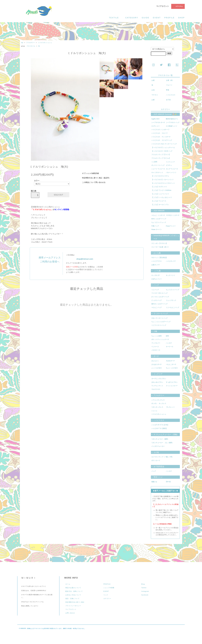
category (132, 18)
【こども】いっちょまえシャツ (162, 197)
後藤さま (154, 482)
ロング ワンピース (172, 169)
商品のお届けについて (73, 588)
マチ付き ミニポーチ (173, 215)
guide (146, 18)
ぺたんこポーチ (171, 364)
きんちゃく (155, 361)
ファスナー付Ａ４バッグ (159, 293)
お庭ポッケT (155, 265)
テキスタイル (31, 46)
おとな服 (157, 253)
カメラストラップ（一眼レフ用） (162, 457)
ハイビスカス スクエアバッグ (162, 140)
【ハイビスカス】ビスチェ (160, 176)
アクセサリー (31, 43)
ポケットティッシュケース (160, 339)
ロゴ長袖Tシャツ (172, 126)
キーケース (170, 347)
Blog (143, 584)
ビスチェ (169, 165)
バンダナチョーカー (158, 446)
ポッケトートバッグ (158, 165)
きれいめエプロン (157, 382)
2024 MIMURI (159, 211)
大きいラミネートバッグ (159, 318)
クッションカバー (172, 386)
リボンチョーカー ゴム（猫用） (162, 443)
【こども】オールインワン (160, 205)
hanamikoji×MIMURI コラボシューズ (166, 237)
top (22, 43)
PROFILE (107, 584)
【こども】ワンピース (159, 201)
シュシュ (154, 411)
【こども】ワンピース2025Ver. (161, 190)
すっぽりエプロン (172, 382)
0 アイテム (178, 6)
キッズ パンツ (171, 275)
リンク (106, 595)
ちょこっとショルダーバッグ (161, 322)
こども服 (157, 271)
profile (170, 18)
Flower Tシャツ (171, 226)
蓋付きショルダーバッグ (159, 304)
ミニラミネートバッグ (159, 325)
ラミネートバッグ (161, 313)
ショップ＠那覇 (109, 588)
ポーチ (156, 356)
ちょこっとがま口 (172, 368)
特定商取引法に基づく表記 (75, 602)
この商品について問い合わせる (94, 182)
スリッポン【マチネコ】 (159, 243)
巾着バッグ (155, 226)
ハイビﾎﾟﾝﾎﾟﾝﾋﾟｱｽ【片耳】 (160, 425)
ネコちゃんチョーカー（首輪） (166, 434)
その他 (156, 452)
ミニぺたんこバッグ (173, 307)
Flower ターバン (157, 229)
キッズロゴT (155, 275)
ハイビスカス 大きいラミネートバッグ (164, 144)
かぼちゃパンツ (157, 279)
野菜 (168, 90)
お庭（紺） (170, 80)
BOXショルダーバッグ (159, 219)
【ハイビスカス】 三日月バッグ (162, 151)
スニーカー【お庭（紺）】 (160, 247)
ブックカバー (156, 343)
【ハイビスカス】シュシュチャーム (163, 147)
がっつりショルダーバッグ (160, 297)
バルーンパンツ (171, 172)
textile (115, 18)
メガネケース (156, 350)
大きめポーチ (170, 361)
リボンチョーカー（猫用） (160, 439)
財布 (167, 336)
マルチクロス (156, 389)
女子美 (168, 100)
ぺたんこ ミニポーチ (158, 215)
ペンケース (155, 347)
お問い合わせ (70, 613)
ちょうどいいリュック (159, 222)
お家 (153, 100)
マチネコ (155, 95)
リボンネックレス (157, 407)
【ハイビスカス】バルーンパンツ (162, 180)
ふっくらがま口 (157, 368)
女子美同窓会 (159, 467)
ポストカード (156, 460)
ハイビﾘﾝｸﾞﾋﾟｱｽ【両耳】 (159, 428)
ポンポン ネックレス (159, 403)
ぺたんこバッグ (157, 307)
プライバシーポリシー (73, 606)
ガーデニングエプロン (159, 379)
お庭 (153, 80)
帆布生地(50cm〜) (172, 119)
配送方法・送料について (74, 591)
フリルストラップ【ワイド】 (161, 155)
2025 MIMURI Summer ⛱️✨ (165, 114)
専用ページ (158, 477)
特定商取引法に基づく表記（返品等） (96, 178)
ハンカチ (169, 343)
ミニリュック (170, 162)
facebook (145, 595)
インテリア (158, 374)
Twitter (144, 588)
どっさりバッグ (157, 300)
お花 (153, 90)
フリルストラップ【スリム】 (161, 158)
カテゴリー (107, 598)
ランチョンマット (157, 386)
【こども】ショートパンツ (160, 194)
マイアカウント (163, 6)
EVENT (106, 591)
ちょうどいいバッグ (173, 290)
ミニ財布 (154, 162)
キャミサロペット (157, 172)
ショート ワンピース (158, 169)
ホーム (68, 584)
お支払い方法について (73, 595)
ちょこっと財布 (157, 336)
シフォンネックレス (158, 400)
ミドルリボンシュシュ (45, 43)
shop (181, 18)
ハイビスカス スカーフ (159, 133)
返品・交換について (72, 598)
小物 (155, 331)
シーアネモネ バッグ (173, 122)
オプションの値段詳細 (90, 173)
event (157, 18)
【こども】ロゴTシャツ (159, 187)
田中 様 (168, 482)
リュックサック (171, 300)
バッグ (156, 285)
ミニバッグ (155, 290)
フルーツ (169, 85)
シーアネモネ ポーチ (158, 122)
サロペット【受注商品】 (159, 258)
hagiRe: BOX (155, 119)
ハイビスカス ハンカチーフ (160, 130)
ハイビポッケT (171, 261)
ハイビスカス (171, 95)
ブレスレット (170, 407)
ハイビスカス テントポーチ (161, 137)
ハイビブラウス (157, 261)
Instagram (145, 591)
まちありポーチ (157, 364)
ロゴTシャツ (155, 126)
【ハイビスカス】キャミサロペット (163, 183)
